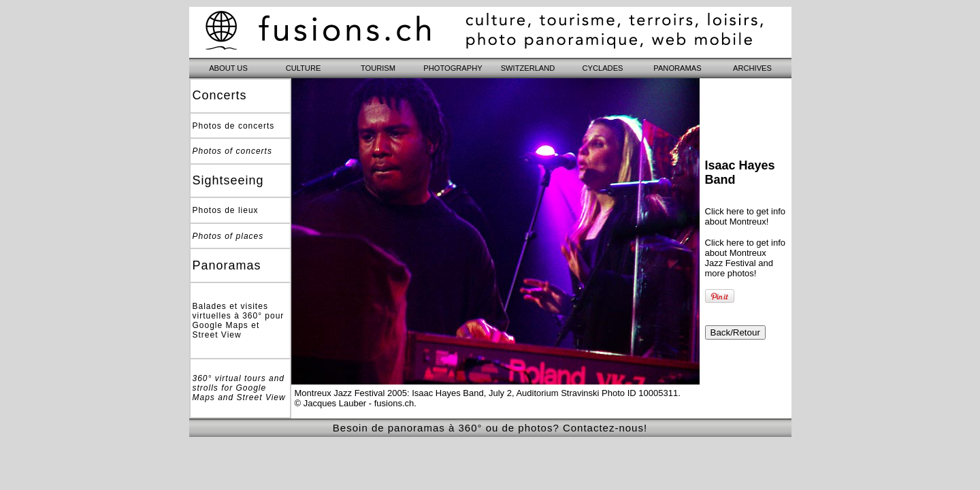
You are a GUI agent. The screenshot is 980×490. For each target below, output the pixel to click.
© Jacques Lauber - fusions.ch (355, 403)
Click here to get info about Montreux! (746, 216)
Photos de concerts (234, 126)
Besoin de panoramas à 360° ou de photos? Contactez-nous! (490, 428)
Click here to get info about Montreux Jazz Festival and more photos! (746, 258)
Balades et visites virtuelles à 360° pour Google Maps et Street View (239, 321)
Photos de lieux (226, 210)
